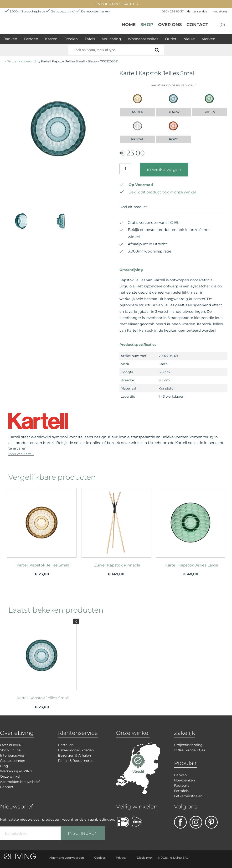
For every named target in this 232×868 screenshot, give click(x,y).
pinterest (211, 822)
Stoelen (71, 39)
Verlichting (111, 39)
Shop (147, 25)
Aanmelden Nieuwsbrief (20, 782)
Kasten (51, 39)
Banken (10, 39)
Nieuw (189, 39)
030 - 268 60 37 (173, 11)
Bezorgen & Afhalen (74, 755)
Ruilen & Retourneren (76, 761)
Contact (197, 25)
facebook (180, 822)
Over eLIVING (11, 745)
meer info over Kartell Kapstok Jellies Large (191, 524)
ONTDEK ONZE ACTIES (116, 4)
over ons (170, 25)
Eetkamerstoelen (188, 796)
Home (129, 25)
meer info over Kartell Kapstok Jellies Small (42, 524)
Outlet (171, 39)
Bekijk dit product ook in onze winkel (158, 192)
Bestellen (66, 745)
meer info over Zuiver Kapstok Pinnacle (116, 524)
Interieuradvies (12, 755)
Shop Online (10, 750)
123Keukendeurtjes (190, 750)
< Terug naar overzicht (22, 61)
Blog (4, 766)
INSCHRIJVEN (83, 833)
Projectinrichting (188, 745)
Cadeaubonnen (13, 761)
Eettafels (181, 791)
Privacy (121, 858)
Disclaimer (144, 858)
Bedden (31, 39)
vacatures (220, 11)
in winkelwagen (164, 170)
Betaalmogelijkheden (76, 750)
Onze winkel (10, 776)
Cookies (100, 858)
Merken (209, 39)
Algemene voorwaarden (67, 858)
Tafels (90, 39)
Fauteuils (182, 786)
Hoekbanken (184, 780)
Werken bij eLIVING (16, 771)
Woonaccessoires (143, 39)
